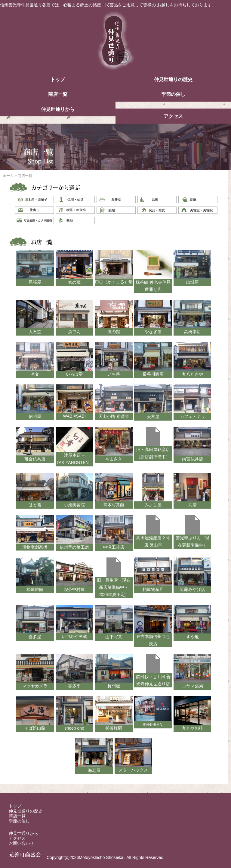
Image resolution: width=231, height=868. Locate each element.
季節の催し (173, 94)
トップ (58, 79)
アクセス (173, 116)
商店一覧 (58, 94)
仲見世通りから (58, 109)
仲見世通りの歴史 (173, 79)
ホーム (8, 176)
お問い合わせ (21, 843)
